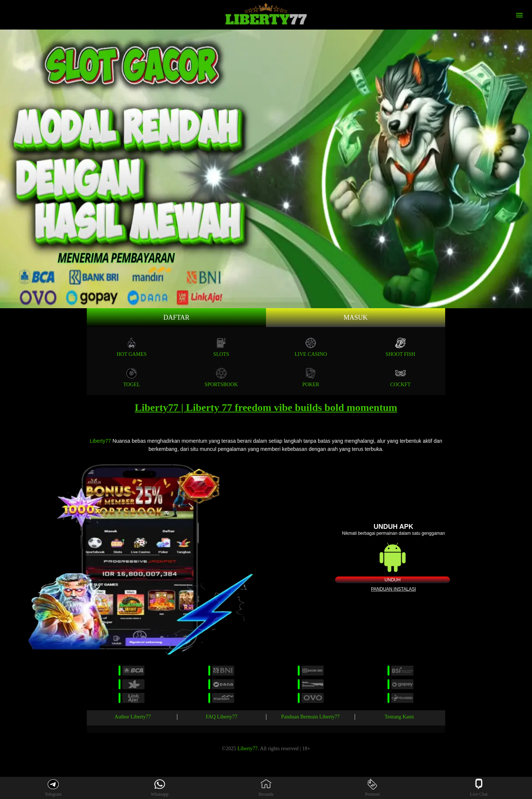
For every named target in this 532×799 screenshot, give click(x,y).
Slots (221, 347)
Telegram (53, 788)
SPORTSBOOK (221, 378)
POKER (311, 378)
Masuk (356, 317)
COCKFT (400, 378)
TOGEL (132, 378)
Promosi (372, 788)
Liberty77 (100, 441)
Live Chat (479, 788)
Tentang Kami (399, 717)
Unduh (393, 580)
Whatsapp (160, 788)
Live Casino (311, 347)
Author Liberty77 (133, 717)
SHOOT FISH (400, 347)
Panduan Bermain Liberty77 (311, 717)
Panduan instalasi (393, 589)
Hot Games (132, 347)
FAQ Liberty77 (222, 717)
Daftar (176, 317)
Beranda (266, 788)
